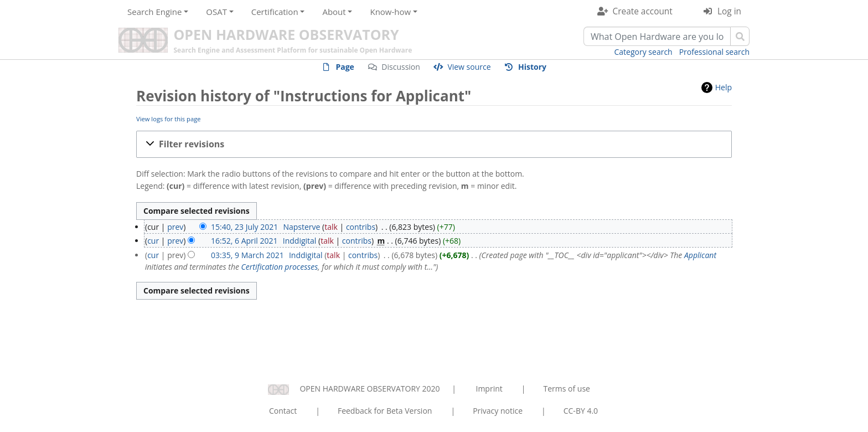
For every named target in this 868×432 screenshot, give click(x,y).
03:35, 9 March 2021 (247, 255)
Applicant (700, 255)
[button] (434, 144)
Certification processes (280, 267)
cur (153, 241)
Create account (643, 11)
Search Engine (154, 12)
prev (175, 227)
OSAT (216, 12)
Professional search (714, 52)
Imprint (489, 389)
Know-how (390, 12)
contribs (361, 227)
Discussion (401, 67)
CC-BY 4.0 (581, 411)
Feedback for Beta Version (385, 411)
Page (345, 67)
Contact (283, 411)
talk (331, 227)
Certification (275, 12)
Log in (729, 11)
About (334, 12)
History (532, 67)
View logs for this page (169, 119)
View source (469, 67)
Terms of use (566, 389)
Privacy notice (498, 411)
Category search (644, 52)
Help (724, 87)
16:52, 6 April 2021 (244, 241)
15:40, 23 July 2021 (244, 227)
